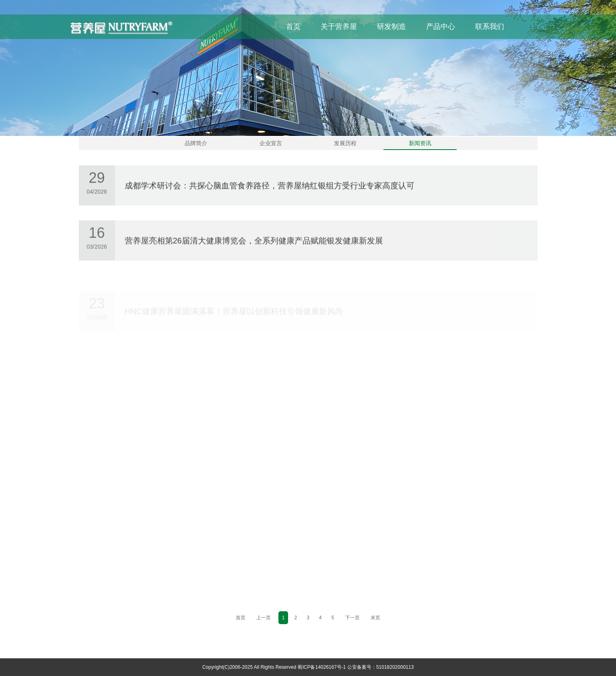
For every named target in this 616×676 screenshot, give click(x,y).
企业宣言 (271, 143)
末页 (375, 618)
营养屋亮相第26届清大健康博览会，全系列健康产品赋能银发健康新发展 (254, 242)
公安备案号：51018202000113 (380, 667)
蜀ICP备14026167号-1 (321, 667)
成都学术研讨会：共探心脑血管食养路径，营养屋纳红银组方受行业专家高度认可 (270, 187)
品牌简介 (196, 143)
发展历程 (345, 143)
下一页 (352, 618)
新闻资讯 (420, 143)
